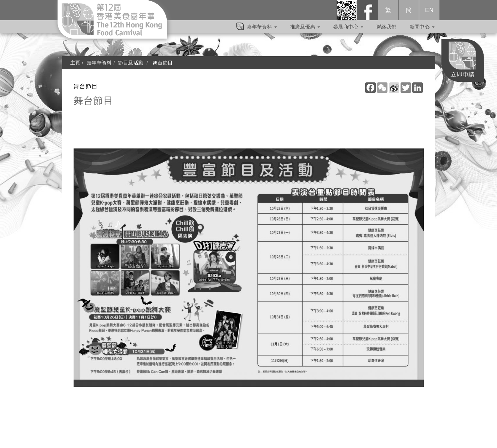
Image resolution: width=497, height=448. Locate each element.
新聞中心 (422, 30)
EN (429, 13)
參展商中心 (348, 30)
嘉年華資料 (262, 30)
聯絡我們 (386, 30)
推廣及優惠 (305, 30)
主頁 (75, 63)
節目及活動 (131, 63)
